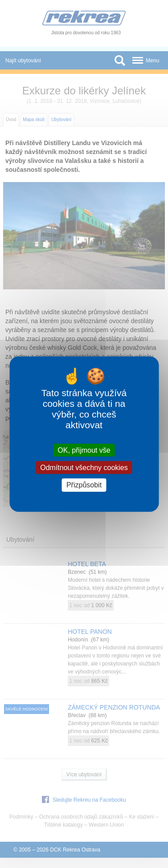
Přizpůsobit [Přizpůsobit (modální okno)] (84, 485)
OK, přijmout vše (84, 450)
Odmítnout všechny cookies (84, 468)
